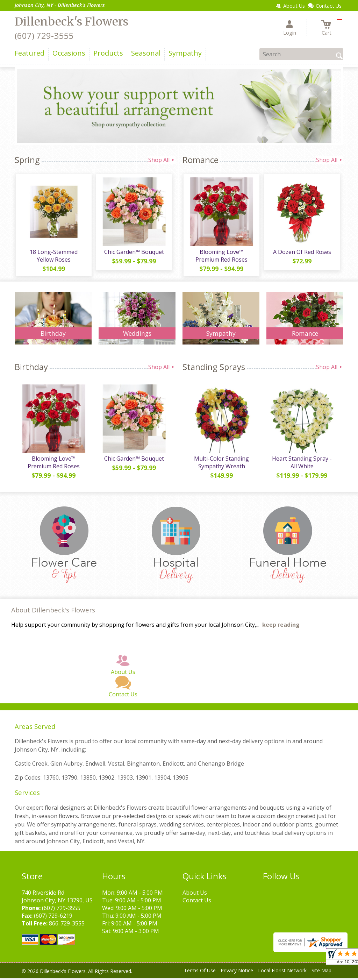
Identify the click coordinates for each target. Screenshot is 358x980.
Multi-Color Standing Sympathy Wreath (221, 465)
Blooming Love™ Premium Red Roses (221, 257)
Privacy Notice (237, 973)
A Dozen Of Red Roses (301, 253)
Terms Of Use (200, 973)
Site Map (321, 973)
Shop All (162, 160)
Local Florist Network (282, 973)
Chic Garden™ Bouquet (134, 253)
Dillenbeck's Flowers (71, 22)
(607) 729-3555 (44, 35)
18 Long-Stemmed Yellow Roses (53, 257)
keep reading (281, 627)
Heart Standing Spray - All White (302, 465)
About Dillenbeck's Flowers (53, 612)
